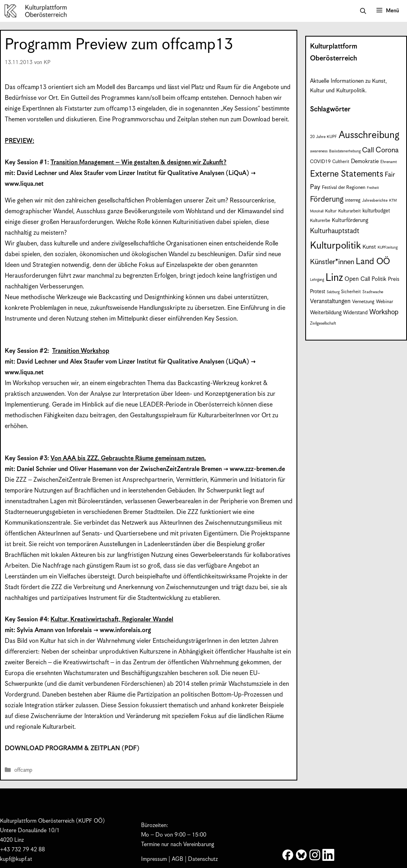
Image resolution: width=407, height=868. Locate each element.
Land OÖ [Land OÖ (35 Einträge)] (373, 262)
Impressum (154, 859)
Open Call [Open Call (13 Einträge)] (357, 279)
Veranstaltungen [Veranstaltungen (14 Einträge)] (330, 301)
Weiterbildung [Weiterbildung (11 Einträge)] (326, 313)
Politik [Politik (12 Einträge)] (379, 279)
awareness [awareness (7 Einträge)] (319, 151)
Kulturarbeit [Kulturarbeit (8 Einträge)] (350, 211)
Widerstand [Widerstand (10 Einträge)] (355, 313)
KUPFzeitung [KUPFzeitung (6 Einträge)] (388, 248)
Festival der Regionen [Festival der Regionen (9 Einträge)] (344, 188)
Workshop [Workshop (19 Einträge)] (384, 312)
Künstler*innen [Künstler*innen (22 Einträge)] (332, 262)
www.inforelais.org (125, 630)
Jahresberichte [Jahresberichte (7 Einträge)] (375, 200)
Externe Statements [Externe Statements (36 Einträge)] (347, 174)
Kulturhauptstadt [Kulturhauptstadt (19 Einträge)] (335, 231)
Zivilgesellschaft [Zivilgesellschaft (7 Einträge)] (323, 323)
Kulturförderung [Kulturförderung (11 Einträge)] (350, 221)
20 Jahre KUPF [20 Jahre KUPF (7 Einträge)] (324, 137)
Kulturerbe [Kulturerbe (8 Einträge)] (320, 221)
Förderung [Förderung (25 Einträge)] (327, 199)
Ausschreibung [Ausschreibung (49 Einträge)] (369, 135)
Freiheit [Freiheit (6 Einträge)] (373, 188)
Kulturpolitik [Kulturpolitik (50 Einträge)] (335, 246)
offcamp (23, 771)
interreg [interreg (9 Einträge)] (353, 200)
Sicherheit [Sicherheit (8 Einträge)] (351, 292)
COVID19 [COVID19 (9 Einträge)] (320, 162)
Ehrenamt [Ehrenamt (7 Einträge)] (389, 162)
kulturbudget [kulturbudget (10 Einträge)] (376, 211)
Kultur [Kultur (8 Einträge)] (331, 211)
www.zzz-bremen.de (257, 469)
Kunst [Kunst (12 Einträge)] (369, 247)
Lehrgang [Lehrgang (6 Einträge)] (317, 280)
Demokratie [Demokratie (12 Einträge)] (365, 162)
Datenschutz (203, 859)
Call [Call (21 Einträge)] (368, 150)
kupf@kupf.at (16, 859)
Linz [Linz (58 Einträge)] (334, 278)
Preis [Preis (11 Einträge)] (394, 279)
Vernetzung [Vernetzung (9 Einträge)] (363, 302)
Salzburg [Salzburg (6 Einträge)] (333, 292)
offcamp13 (32, 87)
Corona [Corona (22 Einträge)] (387, 150)
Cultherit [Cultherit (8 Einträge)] (341, 162)
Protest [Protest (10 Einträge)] (318, 292)
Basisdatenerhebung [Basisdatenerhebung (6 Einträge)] (345, 151)
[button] (363, 11)
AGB (177, 859)
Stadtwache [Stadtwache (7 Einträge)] (373, 292)
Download (257, 120)
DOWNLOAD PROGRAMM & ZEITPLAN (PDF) (72, 748)
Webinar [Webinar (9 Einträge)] (385, 302)
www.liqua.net (24, 184)
